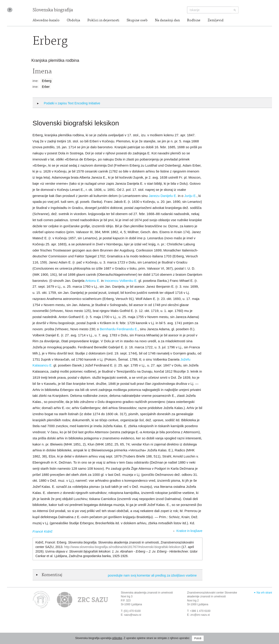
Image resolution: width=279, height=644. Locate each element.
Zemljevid (216, 20)
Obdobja (73, 20)
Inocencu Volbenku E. (121, 281)
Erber (46, 87)
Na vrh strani (264, 593)
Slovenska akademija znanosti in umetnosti (147, 593)
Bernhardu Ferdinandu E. (119, 329)
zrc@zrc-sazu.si (200, 615)
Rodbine (194, 20)
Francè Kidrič (43, 531)
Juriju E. (190, 196)
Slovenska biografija (53, 10)
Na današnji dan (167, 20)
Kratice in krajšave (189, 531)
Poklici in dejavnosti (103, 20)
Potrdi (198, 638)
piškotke (117, 638)
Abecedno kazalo (46, 20)
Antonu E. (93, 281)
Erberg (47, 81)
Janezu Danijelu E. (163, 196)
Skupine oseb (137, 20)
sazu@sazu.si (133, 615)
